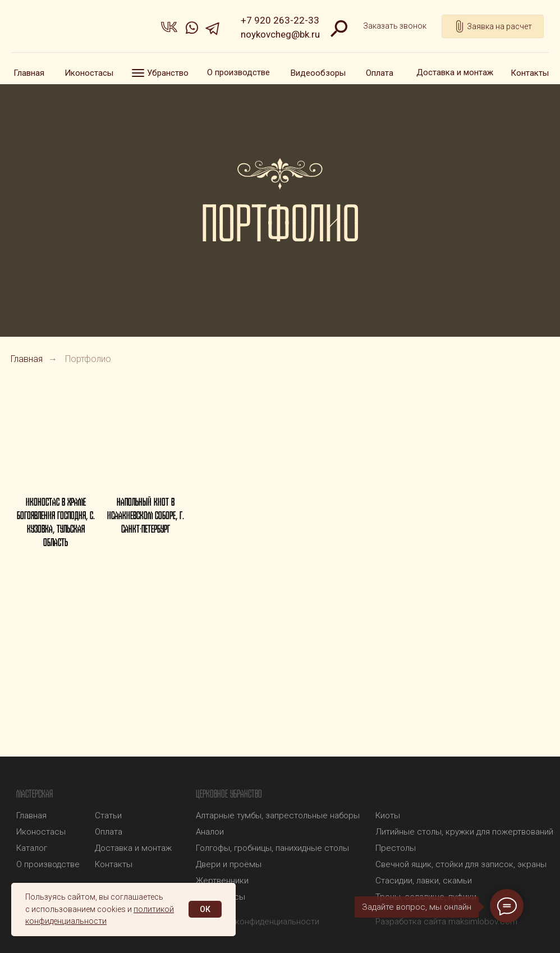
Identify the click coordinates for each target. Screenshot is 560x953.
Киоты (388, 815)
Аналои (210, 832)
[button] (394, 26)
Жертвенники (222, 881)
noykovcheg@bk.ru (280, 34)
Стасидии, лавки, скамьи (424, 881)
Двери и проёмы (229, 864)
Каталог (32, 848)
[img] (76, 29)
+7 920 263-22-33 (280, 20)
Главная (27, 359)
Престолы (396, 848)
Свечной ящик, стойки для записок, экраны (461, 864)
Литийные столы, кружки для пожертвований (464, 832)
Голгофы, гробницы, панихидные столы (272, 848)
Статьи (108, 815)
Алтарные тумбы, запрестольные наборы (278, 815)
